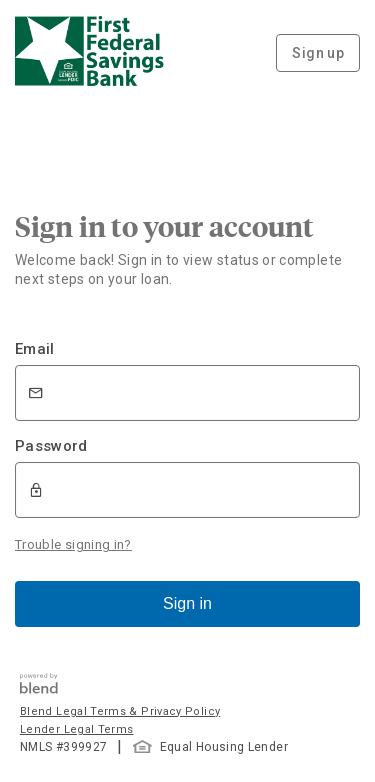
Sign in (187, 603)
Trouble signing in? (73, 544)
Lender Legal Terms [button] (76, 729)
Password (51, 446)
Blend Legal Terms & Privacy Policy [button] (120, 711)
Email (35, 349)
